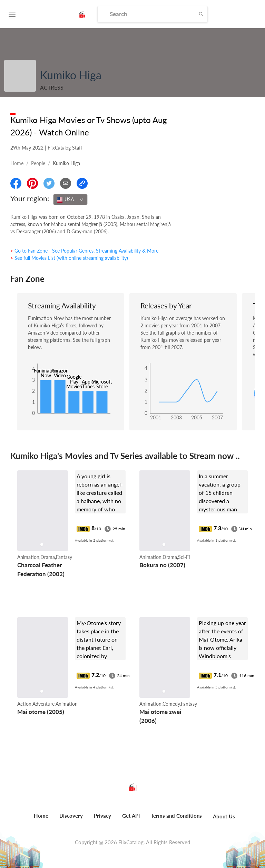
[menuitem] (41, 819)
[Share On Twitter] (49, 183)
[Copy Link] (82, 183)
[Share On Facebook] (16, 183)
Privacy (102, 816)
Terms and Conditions (176, 816)
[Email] (66, 183)
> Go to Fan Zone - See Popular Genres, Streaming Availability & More (84, 251)
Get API (131, 816)
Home (17, 163)
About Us (224, 816)
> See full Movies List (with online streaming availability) (69, 258)
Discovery (71, 816)
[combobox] (70, 200)
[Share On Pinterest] (32, 183)
